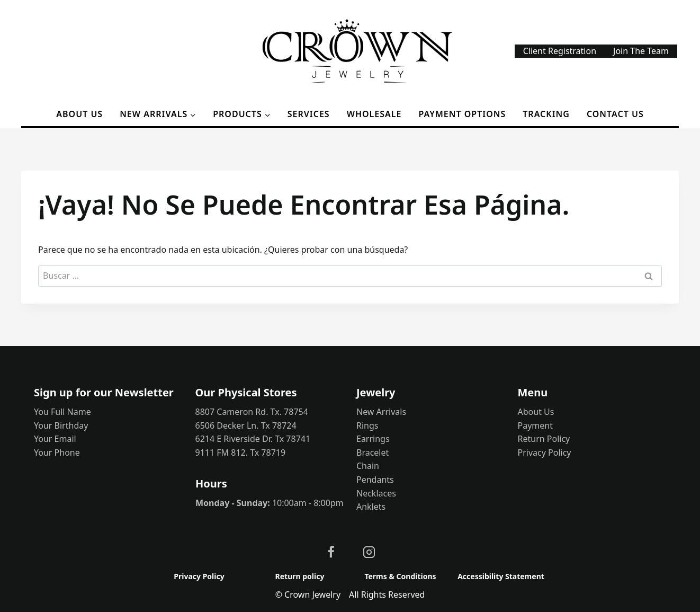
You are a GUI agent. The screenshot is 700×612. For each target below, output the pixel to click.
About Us (79, 114)
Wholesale (374, 114)
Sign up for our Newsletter (104, 392)
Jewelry (376, 392)
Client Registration (560, 51)
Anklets (371, 507)
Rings (367, 425)
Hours (211, 484)
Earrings (373, 439)
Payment (535, 425)
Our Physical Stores (246, 392)
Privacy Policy (545, 453)
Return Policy (544, 439)
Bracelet (373, 453)
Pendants (375, 480)
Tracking (546, 114)
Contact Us (615, 114)
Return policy (300, 576)
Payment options (463, 114)
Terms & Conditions (400, 576)
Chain (368, 466)
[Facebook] (331, 552)
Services (309, 114)
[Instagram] (369, 552)
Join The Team (641, 51)
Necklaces (376, 493)
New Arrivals (381, 412)
